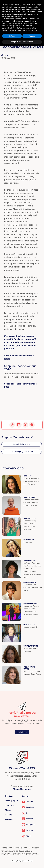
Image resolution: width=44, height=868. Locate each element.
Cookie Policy (28, 861)
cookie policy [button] (19, 16)
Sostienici (9, 820)
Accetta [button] (32, 36)
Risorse (8, 810)
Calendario (10, 805)
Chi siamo (9, 796)
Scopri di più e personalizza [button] (22, 42)
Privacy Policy (17, 861)
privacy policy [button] (11, 9)
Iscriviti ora (22, 732)
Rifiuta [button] (12, 36)
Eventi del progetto (19, 451)
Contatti (9, 815)
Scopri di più (19, 444)
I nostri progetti (12, 801)
